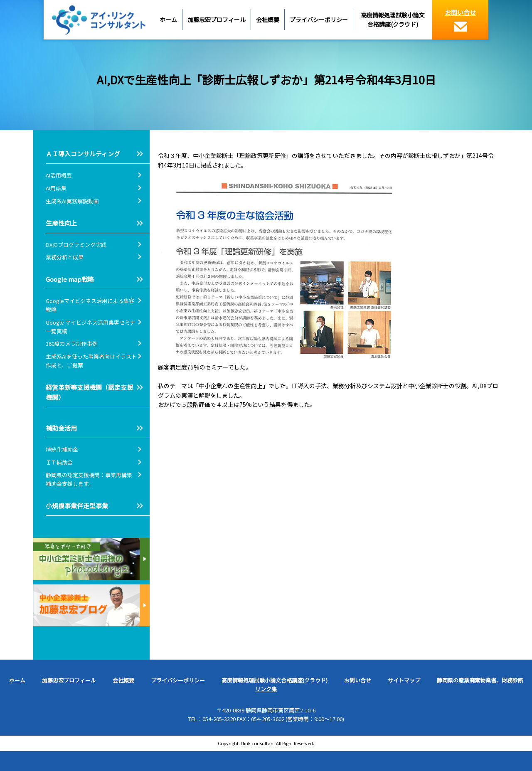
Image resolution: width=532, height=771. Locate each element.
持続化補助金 (62, 450)
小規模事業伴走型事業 (77, 506)
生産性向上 (61, 223)
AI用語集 (59, 188)
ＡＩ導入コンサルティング (83, 154)
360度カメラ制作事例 (72, 344)
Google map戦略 (70, 279)
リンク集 (266, 689)
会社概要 (268, 20)
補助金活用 (61, 428)
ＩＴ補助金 (59, 462)
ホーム (168, 20)
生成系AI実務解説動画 (72, 201)
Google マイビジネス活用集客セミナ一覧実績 (91, 327)
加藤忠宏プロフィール (217, 20)
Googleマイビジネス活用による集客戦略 (90, 305)
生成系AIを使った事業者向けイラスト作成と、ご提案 (91, 361)
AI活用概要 (59, 175)
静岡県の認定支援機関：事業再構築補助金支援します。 (89, 479)
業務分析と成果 (65, 257)
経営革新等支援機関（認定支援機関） (89, 392)
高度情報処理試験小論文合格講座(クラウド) (393, 20)
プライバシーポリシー (319, 20)
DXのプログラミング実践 (76, 245)
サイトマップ (404, 680)
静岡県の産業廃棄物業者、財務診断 (480, 680)
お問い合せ (460, 20)
